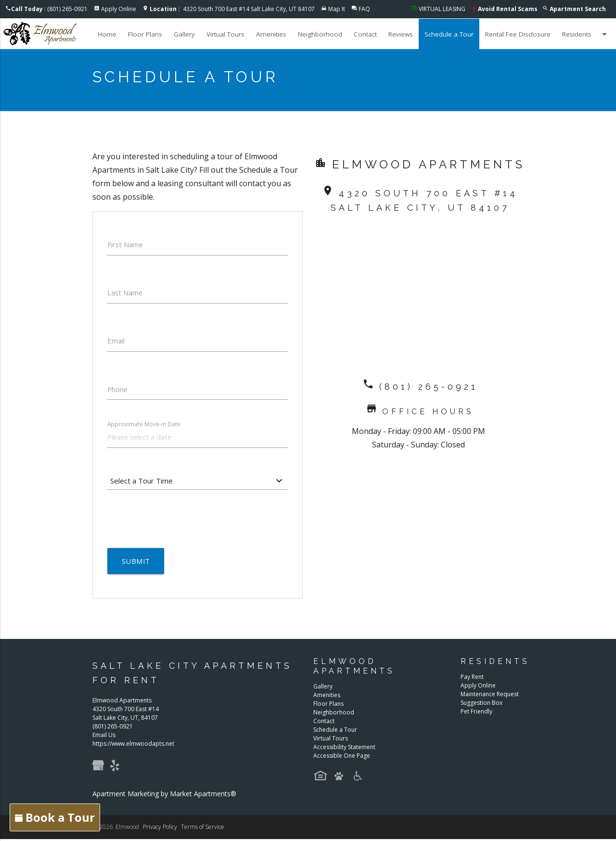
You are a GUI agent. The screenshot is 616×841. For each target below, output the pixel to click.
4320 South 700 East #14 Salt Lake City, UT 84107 (232, 9)
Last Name (125, 293)
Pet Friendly (476, 714)
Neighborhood (320, 34)
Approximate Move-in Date (144, 426)
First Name (126, 244)
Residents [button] (586, 34)
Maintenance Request (490, 696)
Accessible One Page (342, 758)
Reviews (401, 34)
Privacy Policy (160, 829)
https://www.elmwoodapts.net (133, 745)
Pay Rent (472, 679)
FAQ (364, 9)
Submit (136, 563)
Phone (118, 390)
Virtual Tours (225, 34)
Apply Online (119, 9)
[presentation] (180, 520)
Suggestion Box (481, 705)
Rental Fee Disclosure (518, 34)
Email (116, 342)
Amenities (271, 34)
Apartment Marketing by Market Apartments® (164, 796)
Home (107, 34)
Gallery (184, 34)
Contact (365, 34)
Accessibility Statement (344, 749)
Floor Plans (145, 34)
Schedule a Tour (449, 34)
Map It (337, 9)
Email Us (104, 737)
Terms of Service (203, 829)
